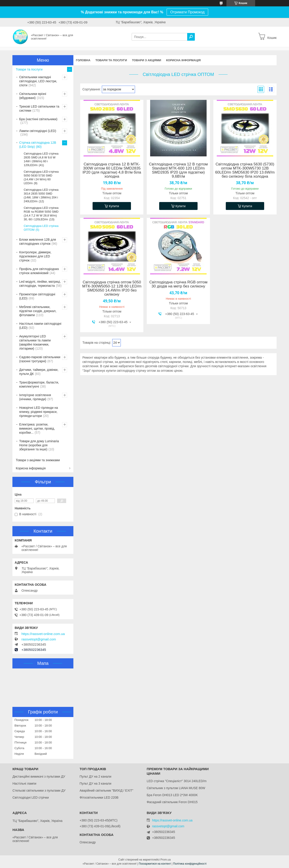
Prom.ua (166, 860)
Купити (114, 206)
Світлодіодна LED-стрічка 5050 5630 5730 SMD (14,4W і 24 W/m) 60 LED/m (41, 177)
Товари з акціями (146, 60)
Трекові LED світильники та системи (39, 108)
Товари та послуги (111, 60)
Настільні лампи (24, 783)
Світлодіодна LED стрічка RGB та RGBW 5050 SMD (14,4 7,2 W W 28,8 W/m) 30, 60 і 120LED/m (41, 214)
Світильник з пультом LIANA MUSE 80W (176, 788)
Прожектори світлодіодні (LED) (37, 296)
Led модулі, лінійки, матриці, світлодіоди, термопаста (40, 284)
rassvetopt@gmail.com (39, 639)
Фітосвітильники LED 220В (99, 797)
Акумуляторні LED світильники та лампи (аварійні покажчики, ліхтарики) (35, 342)
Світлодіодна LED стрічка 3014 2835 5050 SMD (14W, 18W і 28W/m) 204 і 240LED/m (41, 195)
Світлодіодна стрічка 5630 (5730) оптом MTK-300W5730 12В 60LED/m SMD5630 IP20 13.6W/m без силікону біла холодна (245, 170)
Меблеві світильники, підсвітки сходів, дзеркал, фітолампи (38, 311)
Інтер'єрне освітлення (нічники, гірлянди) (35, 397)
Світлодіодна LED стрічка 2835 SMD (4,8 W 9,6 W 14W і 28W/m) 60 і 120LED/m (41, 159)
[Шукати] (191, 37)
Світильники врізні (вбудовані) (33, 96)
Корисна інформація (183, 60)
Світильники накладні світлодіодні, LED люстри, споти (38, 81)
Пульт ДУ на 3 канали (95, 783)
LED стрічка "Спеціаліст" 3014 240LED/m (177, 781)
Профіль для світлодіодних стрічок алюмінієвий (39, 271)
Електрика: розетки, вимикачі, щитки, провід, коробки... (37, 428)
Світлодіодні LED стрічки (31, 797)
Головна (83, 60)
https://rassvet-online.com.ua (43, 634)
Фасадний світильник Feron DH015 (172, 802)
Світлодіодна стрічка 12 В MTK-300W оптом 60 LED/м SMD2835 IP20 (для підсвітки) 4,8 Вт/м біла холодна (112, 170)
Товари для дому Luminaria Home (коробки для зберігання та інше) (39, 445)
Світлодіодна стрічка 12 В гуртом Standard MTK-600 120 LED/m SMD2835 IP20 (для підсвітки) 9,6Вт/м (178, 170)
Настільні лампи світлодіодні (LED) (40, 326)
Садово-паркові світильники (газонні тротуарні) (40, 359)
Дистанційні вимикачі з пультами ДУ (39, 776)
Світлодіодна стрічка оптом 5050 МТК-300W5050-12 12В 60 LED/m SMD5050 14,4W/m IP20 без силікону (112, 288)
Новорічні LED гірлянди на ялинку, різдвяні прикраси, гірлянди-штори (38, 412)
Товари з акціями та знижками (38, 460)
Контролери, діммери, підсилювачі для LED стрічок (35, 256)
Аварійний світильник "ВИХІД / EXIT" (106, 790)
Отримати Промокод (187, 12)
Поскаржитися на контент (155, 864)
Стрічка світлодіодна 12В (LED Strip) (38, 145)
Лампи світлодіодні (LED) (38, 131)
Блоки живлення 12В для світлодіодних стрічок (38, 242)
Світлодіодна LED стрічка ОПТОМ (41, 228)
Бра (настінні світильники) (38, 119)
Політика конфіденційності (190, 864)
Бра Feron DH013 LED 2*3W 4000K (172, 795)
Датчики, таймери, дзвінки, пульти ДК (39, 372)
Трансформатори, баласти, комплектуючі (39, 384)
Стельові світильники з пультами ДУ (39, 790)
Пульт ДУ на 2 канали (95, 776)
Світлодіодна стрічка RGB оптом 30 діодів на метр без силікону (178, 284)
